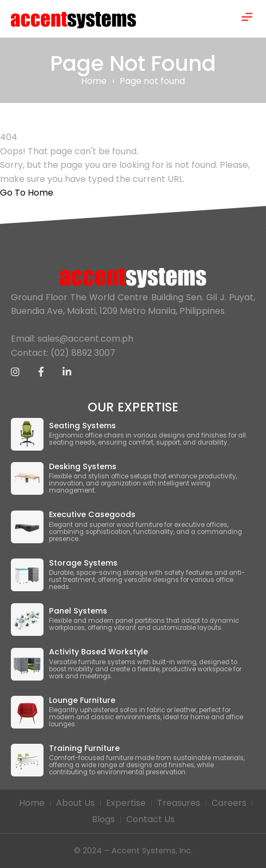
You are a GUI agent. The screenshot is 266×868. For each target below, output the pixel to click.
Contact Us (150, 819)
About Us (75, 803)
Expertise (126, 803)
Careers (229, 803)
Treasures (179, 803)
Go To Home (27, 193)
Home (94, 81)
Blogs (103, 819)
